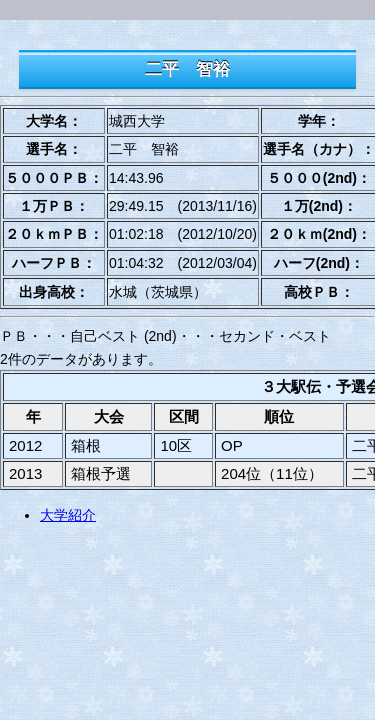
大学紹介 (68, 515)
